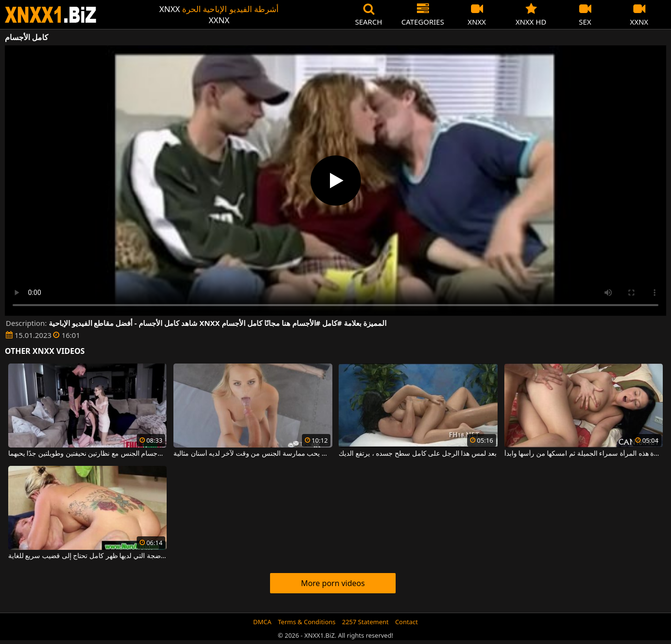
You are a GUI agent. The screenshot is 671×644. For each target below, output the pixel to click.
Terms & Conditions (307, 622)
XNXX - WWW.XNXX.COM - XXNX (51, 15)
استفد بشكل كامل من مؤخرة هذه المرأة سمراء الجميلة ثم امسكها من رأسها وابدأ (584, 454)
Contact (407, 622)
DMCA (262, 622)
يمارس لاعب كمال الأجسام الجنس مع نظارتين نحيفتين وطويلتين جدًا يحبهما (88, 454)
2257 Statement (365, 622)
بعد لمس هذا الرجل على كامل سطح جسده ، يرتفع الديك (417, 454)
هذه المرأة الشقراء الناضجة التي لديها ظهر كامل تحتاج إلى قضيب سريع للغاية (88, 556)
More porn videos (333, 583)
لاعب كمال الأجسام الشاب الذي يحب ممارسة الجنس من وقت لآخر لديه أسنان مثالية (253, 454)
